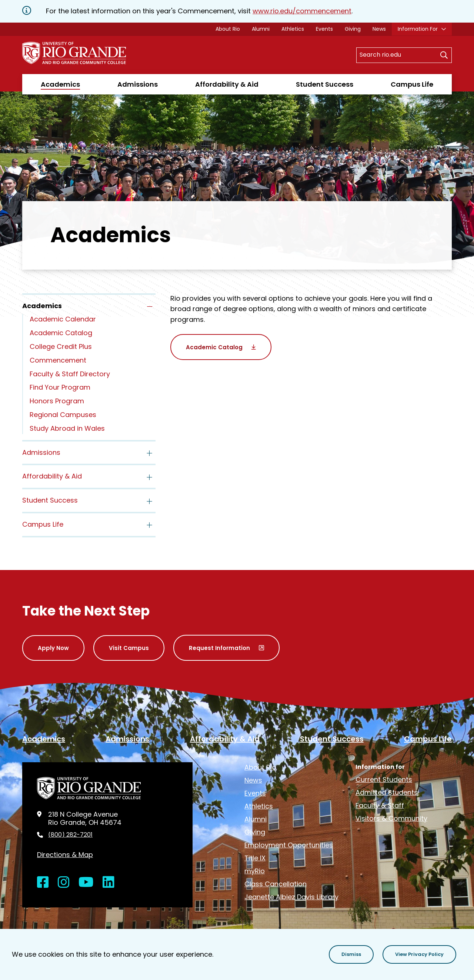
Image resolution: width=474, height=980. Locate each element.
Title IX (255, 858)
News (379, 29)
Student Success (325, 84)
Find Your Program (60, 387)
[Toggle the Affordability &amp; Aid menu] (150, 477)
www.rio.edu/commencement (302, 11)
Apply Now (53, 648)
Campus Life (412, 84)
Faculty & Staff (380, 805)
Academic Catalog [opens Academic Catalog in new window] (214, 347)
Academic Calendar (63, 319)
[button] (351, 954)
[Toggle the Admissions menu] (150, 453)
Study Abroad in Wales (67, 428)
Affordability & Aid (227, 84)
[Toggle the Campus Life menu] (150, 525)
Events (324, 29)
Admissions (138, 84)
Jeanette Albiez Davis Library (291, 897)
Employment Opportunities (289, 845)
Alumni (261, 29)
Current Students (384, 779)
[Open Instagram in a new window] (64, 882)
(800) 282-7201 (70, 835)
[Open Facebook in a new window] (43, 882)
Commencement (58, 360)
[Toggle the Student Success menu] (150, 501)
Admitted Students (387, 792)
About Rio (228, 29)
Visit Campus (129, 648)
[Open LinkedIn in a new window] (109, 882)
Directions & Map (65, 855)
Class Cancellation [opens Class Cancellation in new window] (276, 884)
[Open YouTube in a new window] (86, 882)
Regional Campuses (63, 415)
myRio (255, 871)
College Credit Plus (61, 346)
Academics (60, 84)
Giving (353, 29)
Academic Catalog (61, 333)
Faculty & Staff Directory (70, 374)
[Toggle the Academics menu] (150, 307)
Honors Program (57, 401)
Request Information (219, 648)
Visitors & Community (391, 818)
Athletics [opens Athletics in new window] (293, 29)
